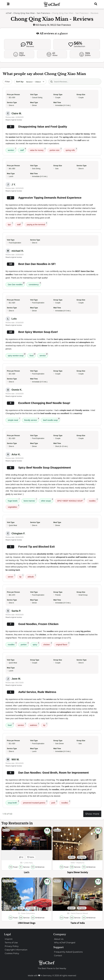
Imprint (9, 939)
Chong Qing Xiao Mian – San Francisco (32, 13)
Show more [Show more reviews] (92, 814)
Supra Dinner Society (78, 872)
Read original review (14, 120)
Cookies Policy (12, 953)
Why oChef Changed (65, 943)
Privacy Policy (12, 946)
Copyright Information (16, 950)
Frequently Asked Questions (68, 952)
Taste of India (78, 923)
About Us (59, 939)
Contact (58, 955)
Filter (7, 82)
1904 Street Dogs (27, 923)
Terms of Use (11, 943)
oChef (9, 13)
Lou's (27, 872)
